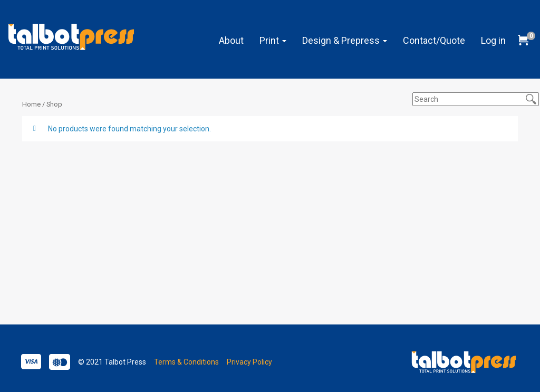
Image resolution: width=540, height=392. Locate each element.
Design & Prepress (345, 40)
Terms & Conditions (186, 362)
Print (273, 40)
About (231, 40)
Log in (493, 40)
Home (31, 104)
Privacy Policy (249, 362)
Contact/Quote (434, 40)
